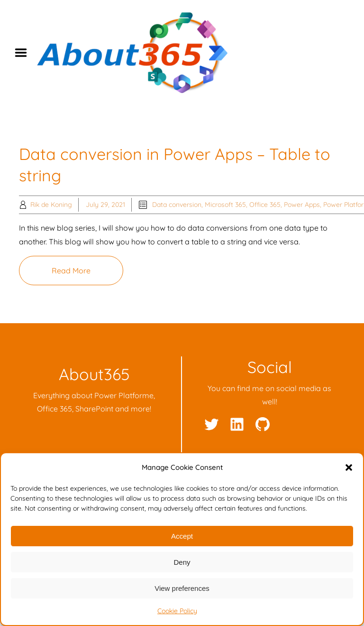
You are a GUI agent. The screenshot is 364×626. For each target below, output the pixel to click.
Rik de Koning (51, 205)
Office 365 (265, 205)
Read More (71, 271)
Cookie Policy (177, 611)
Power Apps (302, 205)
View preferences (182, 588)
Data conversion (177, 205)
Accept (182, 536)
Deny (182, 562)
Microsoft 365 (225, 205)
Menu (24, 53)
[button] (349, 467)
